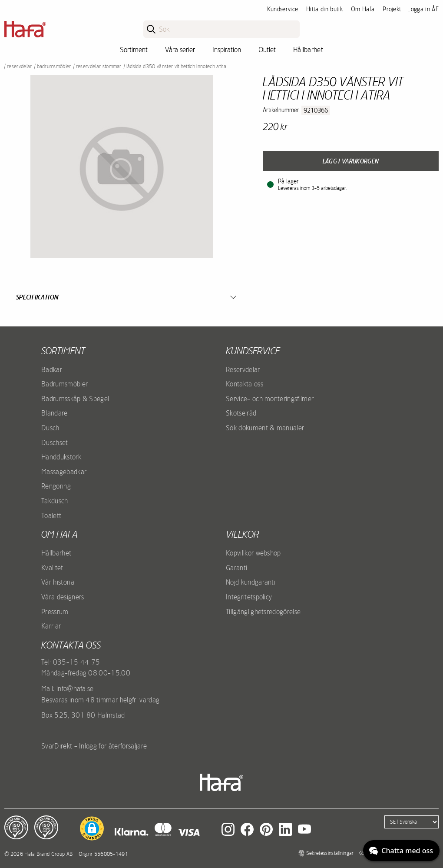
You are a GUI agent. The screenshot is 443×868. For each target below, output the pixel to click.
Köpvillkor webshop (253, 553)
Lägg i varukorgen (351, 161)
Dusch (50, 428)
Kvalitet (52, 568)
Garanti (236, 568)
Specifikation (37, 297)
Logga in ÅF (423, 9)
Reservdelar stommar (99, 67)
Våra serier (180, 50)
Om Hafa (363, 9)
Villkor (242, 534)
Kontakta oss (245, 384)
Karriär (51, 626)
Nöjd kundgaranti (251, 582)
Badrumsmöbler (54, 67)
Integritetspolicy (249, 597)
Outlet (267, 50)
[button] (92, 828)
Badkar (52, 369)
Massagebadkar (64, 472)
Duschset (55, 442)
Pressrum (55, 612)
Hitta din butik (324, 9)
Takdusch (55, 501)
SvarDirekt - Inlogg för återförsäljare (94, 746)
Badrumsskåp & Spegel (75, 399)
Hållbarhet (308, 50)
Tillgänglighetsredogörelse (263, 612)
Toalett (51, 515)
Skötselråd (241, 413)
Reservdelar (20, 67)
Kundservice (283, 9)
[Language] (412, 822)
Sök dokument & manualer (265, 428)
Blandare (55, 413)
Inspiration (227, 50)
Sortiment (134, 50)
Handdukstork (61, 457)
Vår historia (58, 582)
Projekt (392, 9)
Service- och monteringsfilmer (270, 399)
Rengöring (56, 486)
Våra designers (63, 597)
